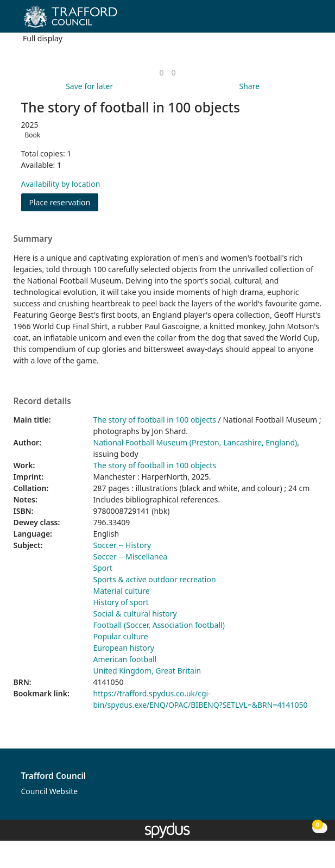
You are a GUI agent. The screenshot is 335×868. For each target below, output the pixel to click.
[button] (297, 20)
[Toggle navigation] (310, 20)
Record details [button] (42, 401)
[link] (161, 73)
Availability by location (61, 184)
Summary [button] (33, 239)
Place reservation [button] (64, 202)
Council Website (50, 791)
